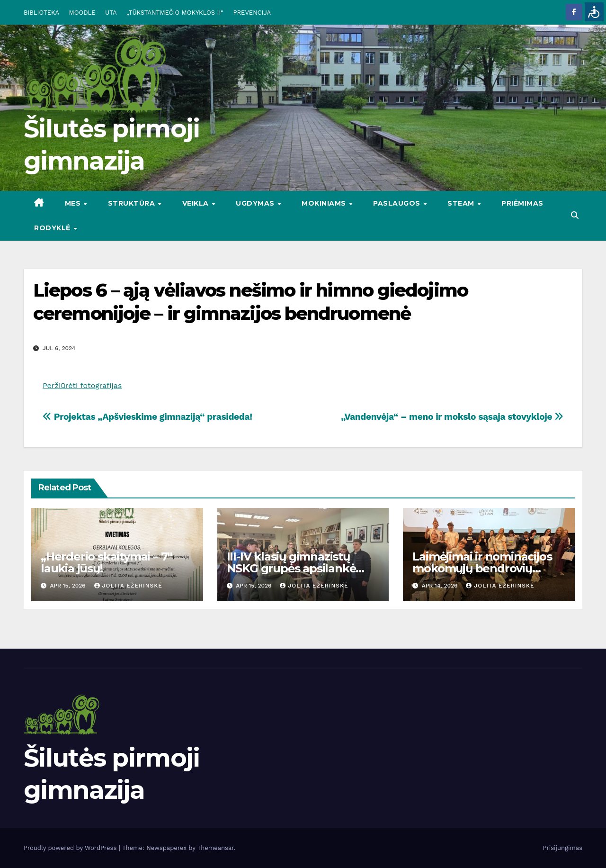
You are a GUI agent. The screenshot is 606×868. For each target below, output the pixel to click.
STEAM (462, 203)
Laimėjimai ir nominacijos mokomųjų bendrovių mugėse (482, 568)
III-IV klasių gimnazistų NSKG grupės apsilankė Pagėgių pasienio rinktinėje (302, 568)
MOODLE (82, 13)
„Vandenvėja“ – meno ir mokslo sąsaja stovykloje (452, 417)
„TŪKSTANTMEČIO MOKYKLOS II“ (175, 13)
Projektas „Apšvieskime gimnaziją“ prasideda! (147, 417)
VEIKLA (197, 203)
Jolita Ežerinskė (128, 586)
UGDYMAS (256, 203)
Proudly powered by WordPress (71, 848)
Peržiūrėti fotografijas (82, 385)
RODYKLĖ (53, 228)
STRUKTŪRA (133, 203)
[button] (575, 215)
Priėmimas (522, 203)
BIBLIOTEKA (41, 13)
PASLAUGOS (398, 203)
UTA (111, 13)
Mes (74, 203)
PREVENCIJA (252, 13)
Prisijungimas (563, 848)
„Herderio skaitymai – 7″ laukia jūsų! (106, 562)
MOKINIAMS (325, 203)
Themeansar (216, 848)
